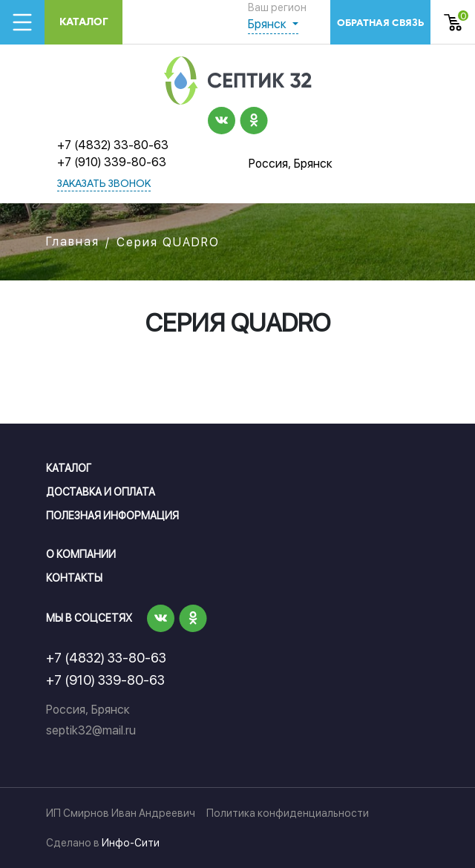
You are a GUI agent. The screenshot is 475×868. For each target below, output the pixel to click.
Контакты (74, 578)
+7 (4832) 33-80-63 (113, 145)
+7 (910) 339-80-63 (112, 162)
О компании (81, 554)
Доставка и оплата (101, 492)
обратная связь (380, 23)
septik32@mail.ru (91, 730)
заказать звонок (104, 184)
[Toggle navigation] (22, 22)
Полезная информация (112, 516)
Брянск (269, 24)
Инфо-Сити (131, 843)
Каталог (84, 22)
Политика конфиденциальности (288, 813)
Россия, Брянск (291, 164)
